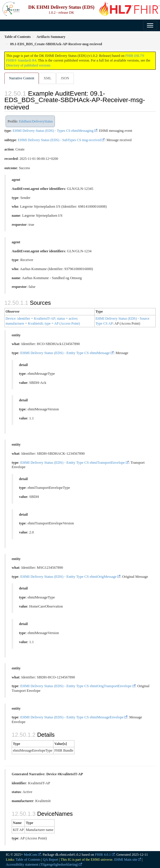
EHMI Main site (126, 860)
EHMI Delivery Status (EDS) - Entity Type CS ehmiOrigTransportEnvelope (76, 686)
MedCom (31, 855)
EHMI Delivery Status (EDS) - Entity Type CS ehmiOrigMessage (68, 577)
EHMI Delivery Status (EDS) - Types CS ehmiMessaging (53, 131)
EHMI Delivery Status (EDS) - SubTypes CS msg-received (59, 140)
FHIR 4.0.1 (103, 855)
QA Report (51, 860)
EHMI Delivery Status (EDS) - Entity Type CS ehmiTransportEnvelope (73, 463)
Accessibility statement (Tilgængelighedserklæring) (42, 864)
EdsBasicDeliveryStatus (36, 121)
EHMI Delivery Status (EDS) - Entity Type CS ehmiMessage (65, 353)
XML (47, 78)
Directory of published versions (28, 65)
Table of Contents (28, 860)
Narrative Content (22, 78)
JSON (65, 78)
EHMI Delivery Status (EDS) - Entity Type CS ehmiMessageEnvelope (72, 717)
